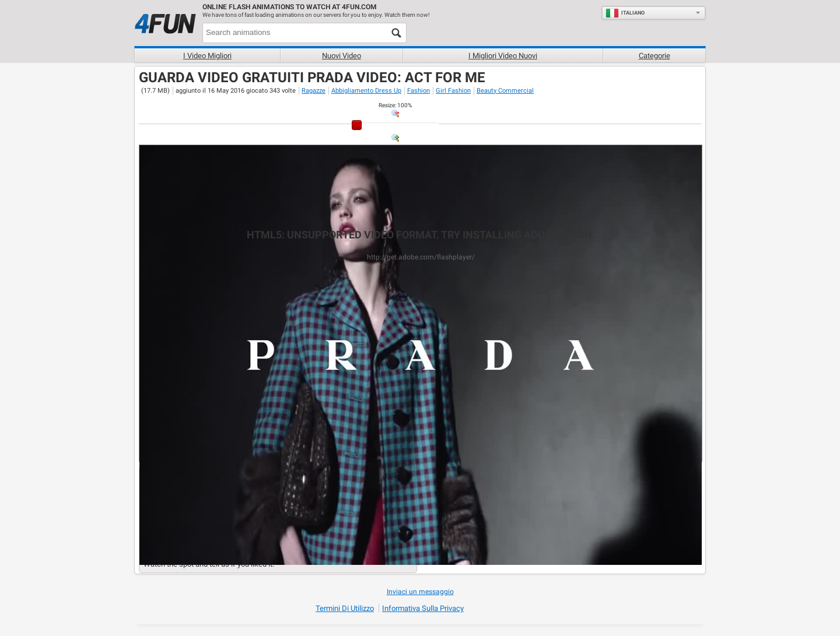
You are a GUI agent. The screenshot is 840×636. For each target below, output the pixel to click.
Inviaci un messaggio (420, 592)
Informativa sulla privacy (423, 608)
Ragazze (314, 91)
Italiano (625, 13)
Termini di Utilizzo (345, 608)
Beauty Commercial (505, 91)
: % (395, 105)
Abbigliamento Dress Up (366, 91)
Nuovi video (342, 56)
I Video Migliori (207, 56)
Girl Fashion (453, 91)
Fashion (419, 91)
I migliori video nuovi (503, 56)
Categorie (654, 56)
